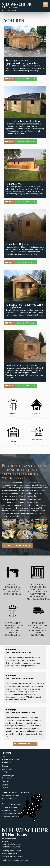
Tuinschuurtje (14, 184)
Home (4, 757)
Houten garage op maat (11, 851)
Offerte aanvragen (26, 79)
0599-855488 (9, 10)
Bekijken (9, 79)
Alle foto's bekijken (17, 545)
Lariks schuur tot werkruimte (23, 365)
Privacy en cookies (9, 807)
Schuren (5, 766)
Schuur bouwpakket (10, 853)
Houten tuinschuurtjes (11, 847)
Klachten (5, 841)
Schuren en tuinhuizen (11, 759)
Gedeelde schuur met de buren (24, 121)
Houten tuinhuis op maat (12, 844)
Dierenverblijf (8, 769)
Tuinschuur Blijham (17, 244)
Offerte (5, 788)
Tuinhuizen (6, 762)
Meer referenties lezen (25, 744)
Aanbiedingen (7, 778)
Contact (5, 785)
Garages (5, 771)
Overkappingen (8, 775)
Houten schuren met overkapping (15, 860)
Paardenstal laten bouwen (12, 856)
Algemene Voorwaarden (11, 804)
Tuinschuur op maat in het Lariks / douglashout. (25, 306)
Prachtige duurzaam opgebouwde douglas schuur (23, 62)
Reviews (5, 781)
